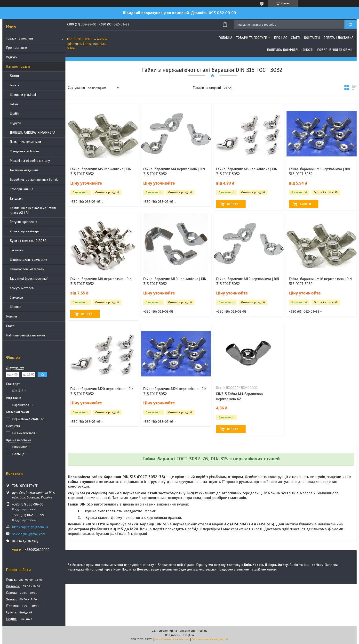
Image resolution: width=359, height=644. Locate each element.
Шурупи (15, 123)
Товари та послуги (20, 38)
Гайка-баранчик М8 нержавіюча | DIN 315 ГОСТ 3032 (101, 281)
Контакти (312, 38)
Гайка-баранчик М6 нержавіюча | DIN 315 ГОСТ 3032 (319, 171)
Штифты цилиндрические (28, 260)
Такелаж (16, 199)
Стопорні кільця (21, 189)
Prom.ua (202, 631)
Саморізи (16, 298)
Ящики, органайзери (25, 231)
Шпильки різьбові (23, 95)
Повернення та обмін (335, 50)
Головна (225, 38)
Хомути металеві (22, 288)
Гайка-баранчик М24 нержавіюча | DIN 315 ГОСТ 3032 (175, 391)
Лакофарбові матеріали (27, 269)
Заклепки (17, 250)
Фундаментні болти (24, 151)
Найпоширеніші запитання (25, 335)
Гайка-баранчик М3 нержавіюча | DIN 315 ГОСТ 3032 (101, 171)
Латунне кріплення (23, 222)
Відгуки (12, 57)
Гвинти (15, 85)
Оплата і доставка (339, 38)
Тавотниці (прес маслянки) (29, 279)
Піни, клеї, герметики (25, 142)
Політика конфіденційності (290, 50)
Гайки (14, 104)
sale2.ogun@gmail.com (29, 534)
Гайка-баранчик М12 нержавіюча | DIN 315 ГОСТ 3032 (248, 281)
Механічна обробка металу (30, 161)
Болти (14, 76)
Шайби (15, 114)
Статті (10, 326)
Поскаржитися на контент (172, 639)
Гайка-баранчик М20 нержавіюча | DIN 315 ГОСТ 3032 (102, 391)
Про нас (280, 38)
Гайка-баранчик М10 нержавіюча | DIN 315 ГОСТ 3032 (175, 281)
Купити (233, 204)
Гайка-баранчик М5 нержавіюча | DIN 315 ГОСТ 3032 (247, 171)
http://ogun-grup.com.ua (30, 527)
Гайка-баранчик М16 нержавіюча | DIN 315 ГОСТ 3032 (320, 281)
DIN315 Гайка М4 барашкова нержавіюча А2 (239, 396)
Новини (12, 316)
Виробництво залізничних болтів (34, 180)
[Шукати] (351, 25)
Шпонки (16, 307)
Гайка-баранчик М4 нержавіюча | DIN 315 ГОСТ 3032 (174, 171)
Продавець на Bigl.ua (179, 635)
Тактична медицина (24, 170)
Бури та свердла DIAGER (28, 241)
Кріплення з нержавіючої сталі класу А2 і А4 (33, 210)
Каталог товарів (18, 67)
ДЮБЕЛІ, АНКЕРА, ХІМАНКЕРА (32, 133)
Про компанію (16, 48)
